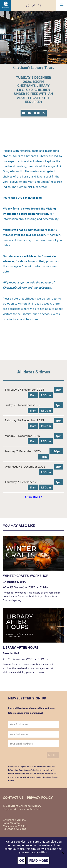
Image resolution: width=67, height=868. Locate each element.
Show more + (34, 497)
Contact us (13, 798)
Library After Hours (21, 647)
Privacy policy (40, 798)
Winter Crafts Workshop (26, 576)
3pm (58, 390)
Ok (22, 861)
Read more (39, 861)
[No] (63, 853)
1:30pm (46, 395)
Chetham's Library (5, 5)
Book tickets (34, 113)
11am (33, 395)
